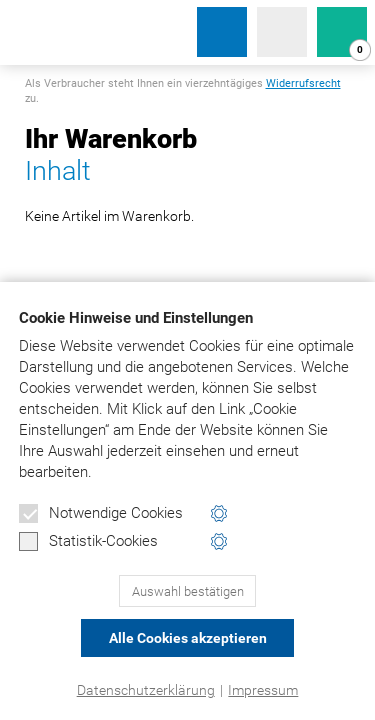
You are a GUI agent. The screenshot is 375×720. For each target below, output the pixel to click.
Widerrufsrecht (303, 83)
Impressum (263, 690)
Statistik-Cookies (88, 542)
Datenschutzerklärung (146, 690)
